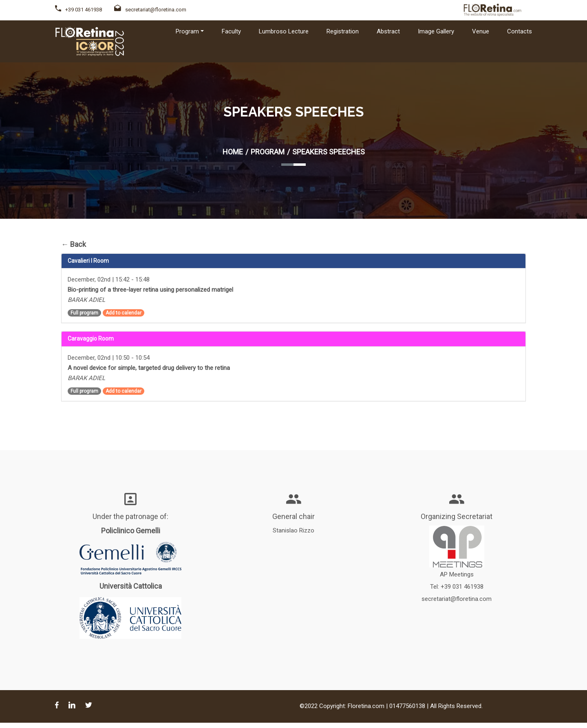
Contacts (520, 31)
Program (268, 152)
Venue (481, 31)
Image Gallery (436, 31)
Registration (343, 31)
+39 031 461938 (84, 10)
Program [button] (187, 31)
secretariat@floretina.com (150, 10)
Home (233, 152)
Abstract (388, 31)
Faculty (231, 31)
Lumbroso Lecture (284, 31)
